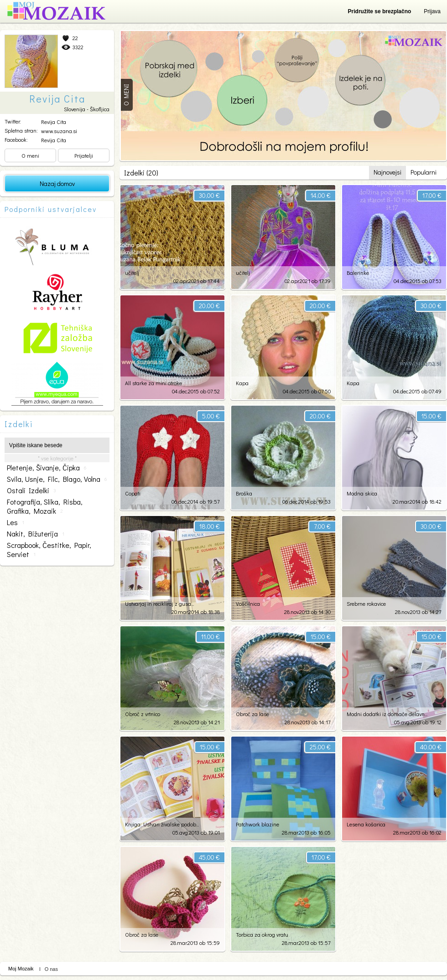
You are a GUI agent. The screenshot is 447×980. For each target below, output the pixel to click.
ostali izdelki (31, 490)
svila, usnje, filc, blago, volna (57, 479)
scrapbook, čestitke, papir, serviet (49, 550)
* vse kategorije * (57, 458)
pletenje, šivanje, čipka (47, 468)
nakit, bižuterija (36, 534)
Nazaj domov (57, 183)
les (16, 522)
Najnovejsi (387, 172)
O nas (51, 969)
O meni (30, 155)
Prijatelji (84, 155)
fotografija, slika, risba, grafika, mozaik (45, 506)
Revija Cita (54, 122)
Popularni (424, 172)
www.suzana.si (59, 131)
